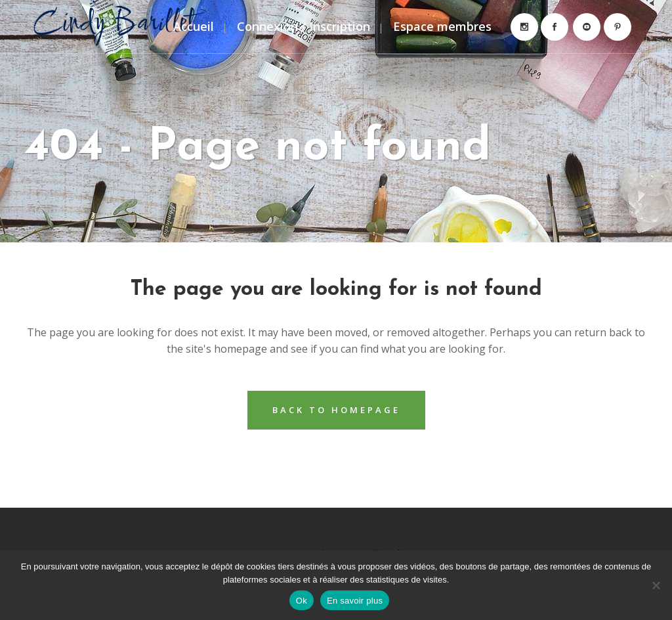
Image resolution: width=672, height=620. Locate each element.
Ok (302, 601)
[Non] (656, 585)
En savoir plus (355, 601)
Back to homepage (336, 410)
